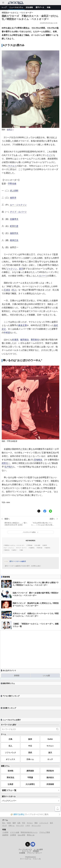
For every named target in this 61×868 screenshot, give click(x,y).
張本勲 (10, 771)
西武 (30, 753)
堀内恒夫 (50, 777)
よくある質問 (38, 850)
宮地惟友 (38, 460)
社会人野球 (21, 835)
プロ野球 (5, 832)
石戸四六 (9, 467)
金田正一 (10, 130)
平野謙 (30, 777)
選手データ (40, 7)
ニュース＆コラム (16, 7)
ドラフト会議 (15, 832)
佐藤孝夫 (14, 219)
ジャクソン (12, 269)
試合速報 (29, 7)
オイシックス (36, 826)
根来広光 (14, 240)
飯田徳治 (25, 340)
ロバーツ (43, 276)
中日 (30, 746)
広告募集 (22, 853)
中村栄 (7, 333)
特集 (49, 7)
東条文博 (22, 325)
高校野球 (5, 835)
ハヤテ (28, 826)
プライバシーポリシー (34, 853)
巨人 (14, 290)
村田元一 (6, 463)
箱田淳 (13, 198)
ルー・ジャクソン (18, 205)
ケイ (49, 155)
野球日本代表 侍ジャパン (29, 832)
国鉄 (22, 550)
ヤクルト (12, 166)
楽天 (21, 269)
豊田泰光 (35, 340)
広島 (10, 739)
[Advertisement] (30, 648)
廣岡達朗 (30, 771)
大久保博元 (30, 784)
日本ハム (30, 759)
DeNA (50, 739)
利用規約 (36, 851)
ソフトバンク (10, 753)
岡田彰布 (50, 771)
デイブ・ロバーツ (18, 212)
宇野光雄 (12, 184)
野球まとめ (31, 835)
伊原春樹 (50, 784)
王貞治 (7, 290)
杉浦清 (15, 340)
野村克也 (10, 777)
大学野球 (13, 835)
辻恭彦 (10, 784)
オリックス (10, 759)
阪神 (30, 739)
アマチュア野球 (45, 832)
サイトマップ (27, 851)
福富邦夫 (14, 233)
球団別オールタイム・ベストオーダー (15, 545)
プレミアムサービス (25, 850)
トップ (4, 7)
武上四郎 (14, 191)
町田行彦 (14, 226)
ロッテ (50, 759)
